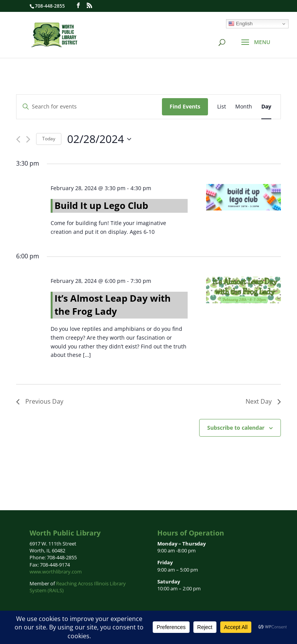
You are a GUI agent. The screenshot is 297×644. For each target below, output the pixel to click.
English (240, 24)
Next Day (263, 401)
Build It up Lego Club (101, 205)
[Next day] (28, 139)
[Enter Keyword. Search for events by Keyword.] (89, 107)
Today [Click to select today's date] (49, 139)
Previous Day (40, 401)
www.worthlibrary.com (56, 572)
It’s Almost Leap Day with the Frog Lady (113, 305)
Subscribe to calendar (236, 428)
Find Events (185, 106)
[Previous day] (18, 139)
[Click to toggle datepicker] (99, 139)
